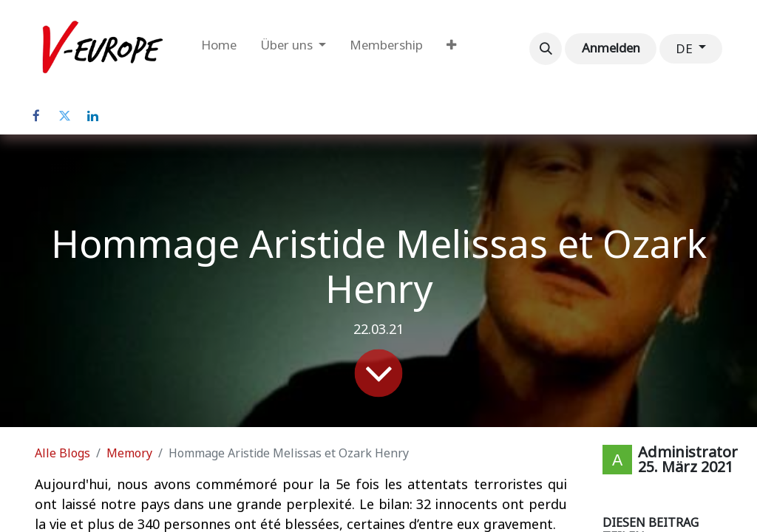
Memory (129, 453)
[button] (546, 49)
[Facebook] (36, 116)
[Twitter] (64, 116)
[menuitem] (219, 49)
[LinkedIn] (92, 116)
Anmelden (611, 48)
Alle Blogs (62, 453)
